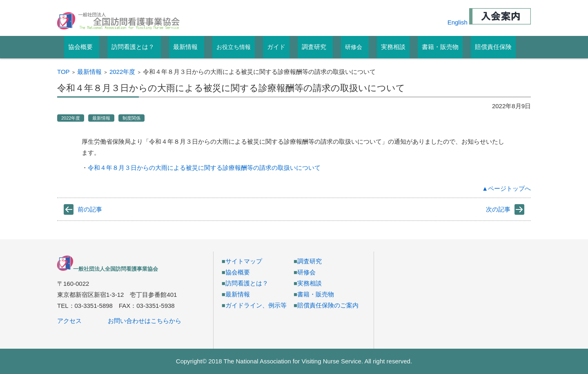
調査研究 (310, 261)
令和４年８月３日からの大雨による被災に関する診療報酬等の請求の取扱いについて (204, 168)
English (458, 22)
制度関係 (131, 118)
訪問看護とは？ (247, 283)
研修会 (354, 47)
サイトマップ (244, 261)
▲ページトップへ (506, 188)
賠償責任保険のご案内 (328, 305)
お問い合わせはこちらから (145, 321)
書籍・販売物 (316, 294)
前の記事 (90, 209)
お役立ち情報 (234, 47)
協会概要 (238, 272)
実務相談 (310, 283)
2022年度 (122, 72)
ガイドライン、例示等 (256, 305)
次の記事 (498, 209)
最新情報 (89, 72)
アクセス (69, 321)
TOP (63, 72)
